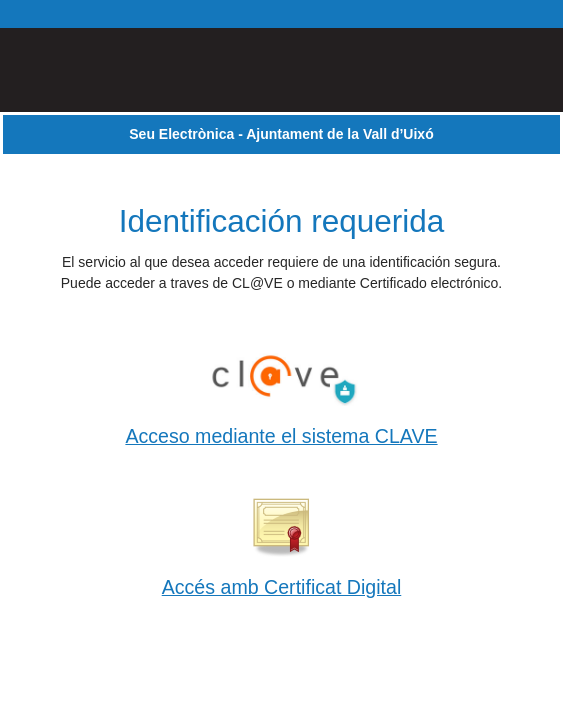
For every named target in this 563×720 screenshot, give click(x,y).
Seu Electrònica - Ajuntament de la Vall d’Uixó (281, 134)
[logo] (84, 70)
